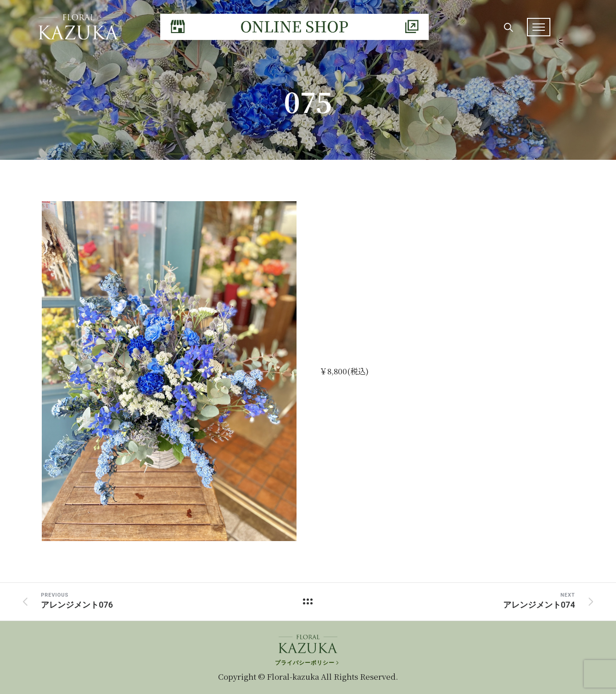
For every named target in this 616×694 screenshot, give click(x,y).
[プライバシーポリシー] (308, 660)
